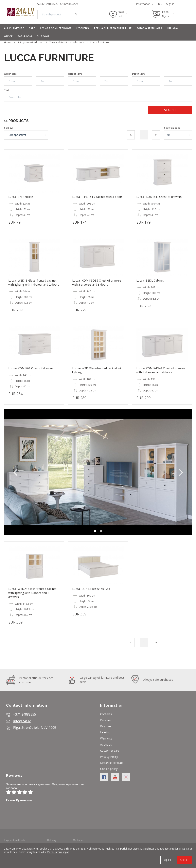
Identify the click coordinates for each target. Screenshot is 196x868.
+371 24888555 (49, 4)
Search (170, 110)
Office (8, 36)
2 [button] (101, 531)
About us (106, 744)
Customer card (110, 751)
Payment (106, 726)
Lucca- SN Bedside (21, 197)
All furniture (14, 28)
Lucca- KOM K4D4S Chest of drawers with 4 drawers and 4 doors (161, 370)
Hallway (173, 28)
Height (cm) (75, 74)
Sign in (170, 4)
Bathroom (25, 36)
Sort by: (8, 128)
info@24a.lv (71, 4)
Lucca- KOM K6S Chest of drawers (31, 368)
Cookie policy (109, 769)
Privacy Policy (109, 757)
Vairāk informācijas (58, 852)
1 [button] (95, 531)
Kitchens (82, 28)
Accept (184, 860)
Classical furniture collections (67, 42)
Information (145, 4)
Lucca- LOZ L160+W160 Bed (91, 589)
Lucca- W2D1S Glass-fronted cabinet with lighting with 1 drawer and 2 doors (34, 282)
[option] (98, 472)
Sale (32, 28)
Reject (167, 860)
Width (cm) (11, 74)
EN (160, 4)
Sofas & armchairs (149, 28)
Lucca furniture (100, 42)
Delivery (105, 720)
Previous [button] (15, 472)
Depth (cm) (139, 74)
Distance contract (112, 763)
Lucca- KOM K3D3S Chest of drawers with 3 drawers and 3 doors (97, 282)
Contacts (106, 714)
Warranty (106, 738)
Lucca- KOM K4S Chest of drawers (159, 197)
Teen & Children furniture (113, 28)
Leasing (105, 732)
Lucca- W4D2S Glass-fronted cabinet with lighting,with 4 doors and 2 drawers (32, 593)
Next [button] (181, 472)
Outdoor (43, 36)
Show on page (172, 128)
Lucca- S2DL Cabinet (150, 280)
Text (7, 90)
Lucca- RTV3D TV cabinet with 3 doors (97, 197)
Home (8, 42)
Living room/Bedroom (56, 28)
